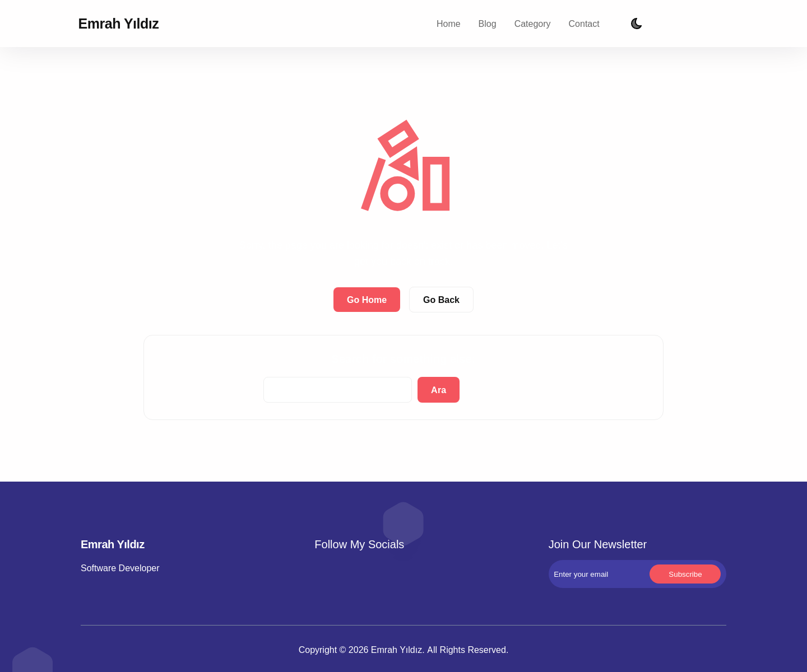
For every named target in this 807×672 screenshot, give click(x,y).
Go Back (441, 300)
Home (449, 24)
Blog (488, 24)
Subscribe (717, 24)
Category (533, 24)
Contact (584, 24)
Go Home (367, 300)
